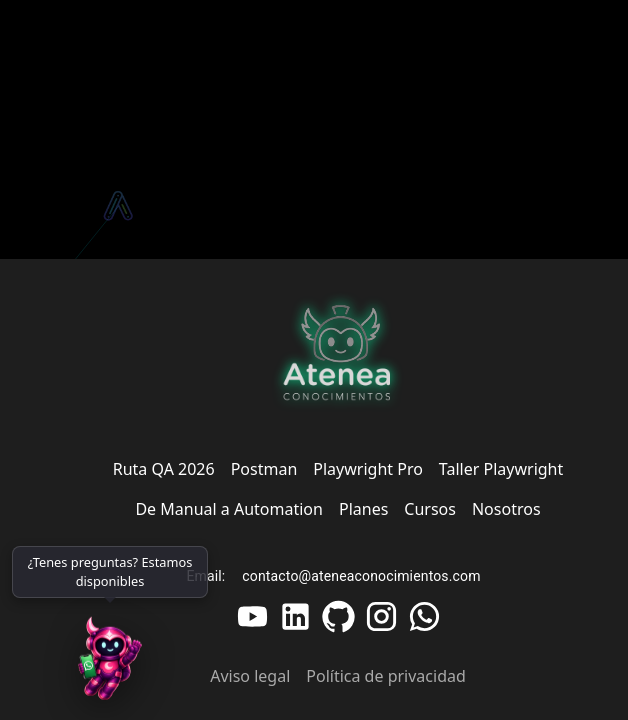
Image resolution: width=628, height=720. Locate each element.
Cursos (430, 509)
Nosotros (506, 509)
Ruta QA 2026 (164, 469)
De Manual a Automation (229, 509)
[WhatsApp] (110, 660)
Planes (363, 509)
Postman (264, 469)
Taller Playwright (501, 469)
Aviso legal (250, 676)
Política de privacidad (386, 676)
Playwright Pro (368, 469)
